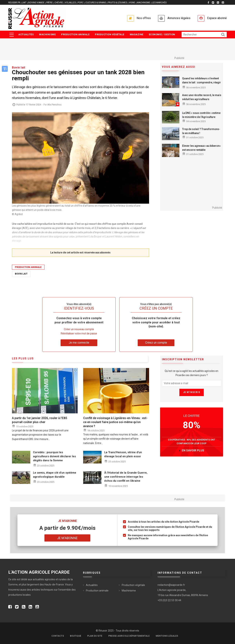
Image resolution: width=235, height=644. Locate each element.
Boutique (76, 636)
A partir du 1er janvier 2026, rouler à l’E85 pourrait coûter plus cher (39, 420)
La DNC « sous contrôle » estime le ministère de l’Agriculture (201, 115)
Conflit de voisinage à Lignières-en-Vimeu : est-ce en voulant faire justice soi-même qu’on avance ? (115, 422)
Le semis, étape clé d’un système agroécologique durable (55, 475)
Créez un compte (156, 343)
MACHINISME (144, 3)
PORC (81, 3)
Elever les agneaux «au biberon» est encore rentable (201, 148)
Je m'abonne (67, 538)
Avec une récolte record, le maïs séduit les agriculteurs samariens (202, 99)
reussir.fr (14, 3)
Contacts (58, 636)
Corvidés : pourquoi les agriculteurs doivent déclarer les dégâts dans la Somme (54, 456)
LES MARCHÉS (159, 3)
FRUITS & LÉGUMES (117, 3)
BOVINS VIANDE (36, 3)
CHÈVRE (59, 3)
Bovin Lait (21, 274)
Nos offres (144, 18)
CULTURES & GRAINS (96, 3)
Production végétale (110, 34)
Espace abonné (217, 18)
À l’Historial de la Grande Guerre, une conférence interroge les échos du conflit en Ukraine (126, 477)
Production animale (75, 34)
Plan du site (95, 636)
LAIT (24, 3)
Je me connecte (79, 343)
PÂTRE (49, 3)
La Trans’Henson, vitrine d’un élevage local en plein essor (123, 454)
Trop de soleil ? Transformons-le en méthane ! (201, 131)
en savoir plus (193, 450)
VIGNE (132, 3)
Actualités (26, 34)
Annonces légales (179, 18)
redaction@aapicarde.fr (171, 585)
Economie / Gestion (162, 34)
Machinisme (47, 34)
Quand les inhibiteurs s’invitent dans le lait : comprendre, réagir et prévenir (201, 82)
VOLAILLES (70, 3)
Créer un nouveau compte (79, 329)
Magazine (137, 34)
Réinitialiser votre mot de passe (79, 333)
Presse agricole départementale (129, 636)
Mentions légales (167, 636)
